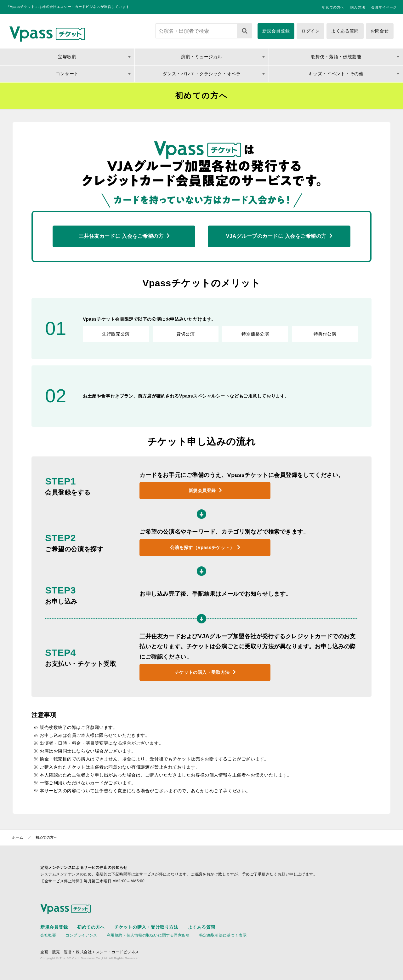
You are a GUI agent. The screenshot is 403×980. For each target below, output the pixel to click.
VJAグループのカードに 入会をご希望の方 (276, 236)
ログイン (310, 31)
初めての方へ (333, 7)
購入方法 (358, 7)
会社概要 (48, 935)
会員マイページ (384, 7)
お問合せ (380, 31)
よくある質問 (345, 31)
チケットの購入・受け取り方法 (146, 927)
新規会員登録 (276, 31)
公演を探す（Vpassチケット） (202, 547)
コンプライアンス (81, 935)
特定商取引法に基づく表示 (223, 935)
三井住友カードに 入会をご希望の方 (121, 236)
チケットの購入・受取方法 (202, 672)
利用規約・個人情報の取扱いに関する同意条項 (148, 935)
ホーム (17, 837)
